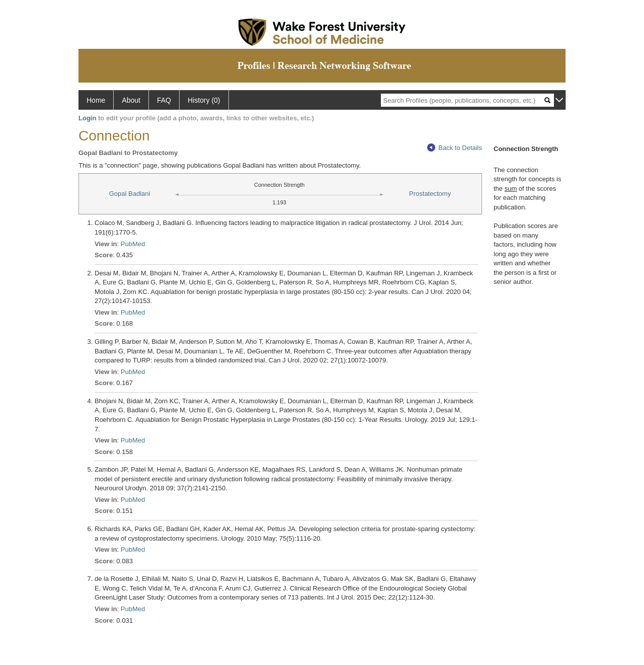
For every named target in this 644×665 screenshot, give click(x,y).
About (131, 100)
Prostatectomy (430, 194)
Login (87, 118)
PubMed (133, 244)
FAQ (164, 100)
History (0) (204, 100)
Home (96, 100)
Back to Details (455, 148)
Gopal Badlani (130, 194)
